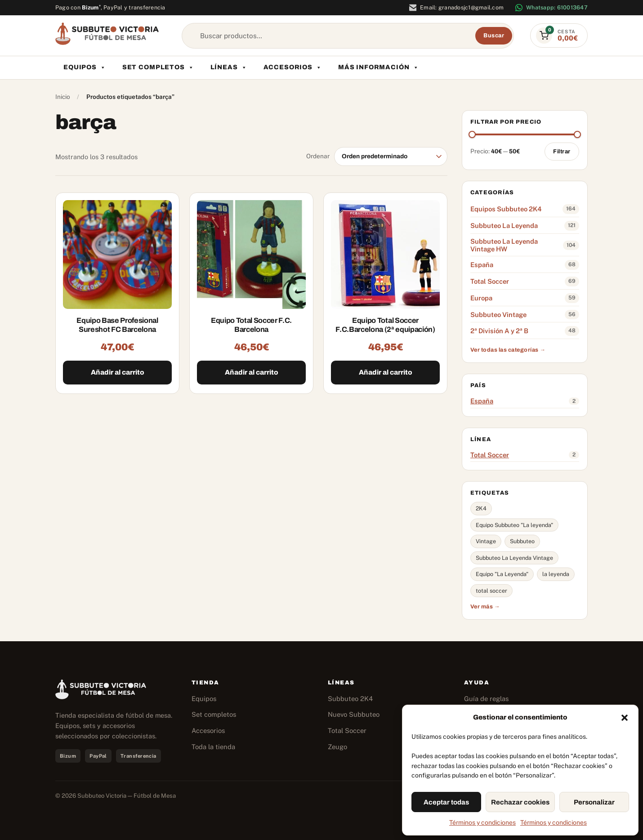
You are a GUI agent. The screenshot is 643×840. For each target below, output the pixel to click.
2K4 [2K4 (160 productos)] (481, 508)
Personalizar (594, 802)
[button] (625, 718)
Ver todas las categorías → (508, 350)
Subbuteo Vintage (498, 315)
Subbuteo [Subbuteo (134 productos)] (522, 541)
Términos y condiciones (482, 822)
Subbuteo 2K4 (350, 699)
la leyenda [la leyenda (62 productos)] (556, 574)
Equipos (85, 67)
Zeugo (337, 747)
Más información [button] (379, 67)
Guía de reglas (486, 699)
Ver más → (485, 607)
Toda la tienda (213, 747)
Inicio (63, 97)
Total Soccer (490, 281)
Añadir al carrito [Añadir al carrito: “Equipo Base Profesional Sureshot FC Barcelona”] (118, 372)
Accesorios (293, 67)
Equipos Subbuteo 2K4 (506, 209)
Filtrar (562, 152)
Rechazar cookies (520, 802)
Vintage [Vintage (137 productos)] (486, 541)
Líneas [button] (229, 67)
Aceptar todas (446, 802)
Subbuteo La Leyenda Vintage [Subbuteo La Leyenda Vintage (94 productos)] (514, 558)
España (482, 265)
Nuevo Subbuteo (354, 714)
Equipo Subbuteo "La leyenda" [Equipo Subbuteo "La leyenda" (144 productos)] (514, 525)
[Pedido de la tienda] (391, 156)
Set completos (158, 67)
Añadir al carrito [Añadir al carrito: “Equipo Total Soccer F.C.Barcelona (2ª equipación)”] (386, 372)
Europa (481, 298)
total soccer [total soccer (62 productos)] (491, 591)
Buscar (494, 36)
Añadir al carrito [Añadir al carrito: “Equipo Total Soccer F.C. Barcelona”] (252, 372)
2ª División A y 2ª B (499, 331)
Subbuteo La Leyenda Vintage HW (504, 245)
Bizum (91, 7)
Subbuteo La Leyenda (504, 226)
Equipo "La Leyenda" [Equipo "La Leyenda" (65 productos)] (502, 574)
